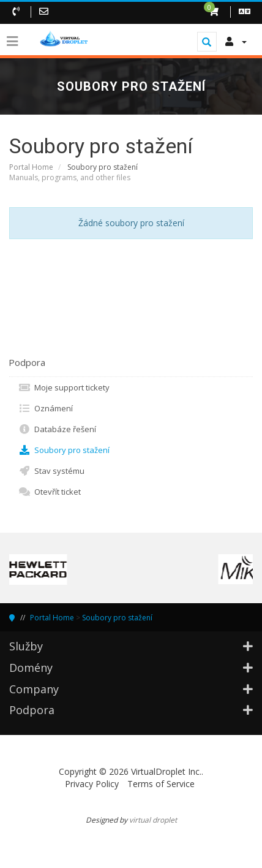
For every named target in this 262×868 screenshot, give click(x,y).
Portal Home (31, 167)
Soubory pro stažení (64, 450)
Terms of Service (161, 784)
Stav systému (51, 471)
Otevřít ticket (50, 492)
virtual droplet (153, 820)
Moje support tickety (64, 387)
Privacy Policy (92, 784)
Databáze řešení (57, 429)
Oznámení (46, 408)
